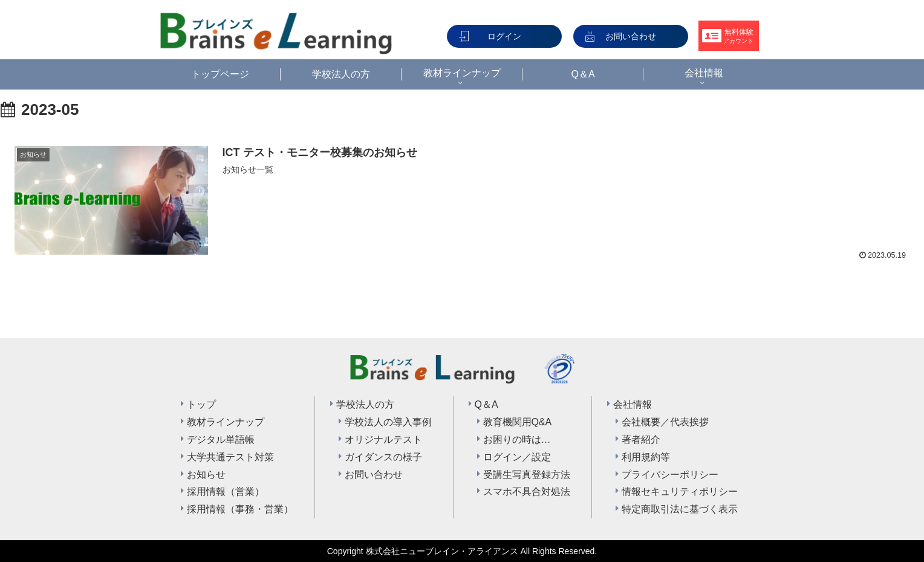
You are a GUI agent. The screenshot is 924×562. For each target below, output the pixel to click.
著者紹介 (641, 439)
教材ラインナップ (226, 422)
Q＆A (486, 404)
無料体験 (738, 36)
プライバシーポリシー (670, 475)
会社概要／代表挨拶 (665, 422)
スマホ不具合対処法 (527, 492)
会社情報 (633, 404)
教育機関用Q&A (518, 422)
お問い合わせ (631, 36)
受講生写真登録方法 (527, 475)
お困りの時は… (517, 439)
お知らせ (206, 475)
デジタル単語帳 (221, 439)
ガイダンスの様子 (383, 457)
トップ (201, 404)
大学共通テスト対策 (230, 457)
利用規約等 (646, 457)
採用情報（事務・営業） (240, 509)
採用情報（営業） (226, 492)
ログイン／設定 (517, 457)
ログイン (504, 36)
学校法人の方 (365, 404)
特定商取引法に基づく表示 (680, 509)
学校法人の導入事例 (388, 422)
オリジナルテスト (383, 439)
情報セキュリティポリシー (680, 492)
